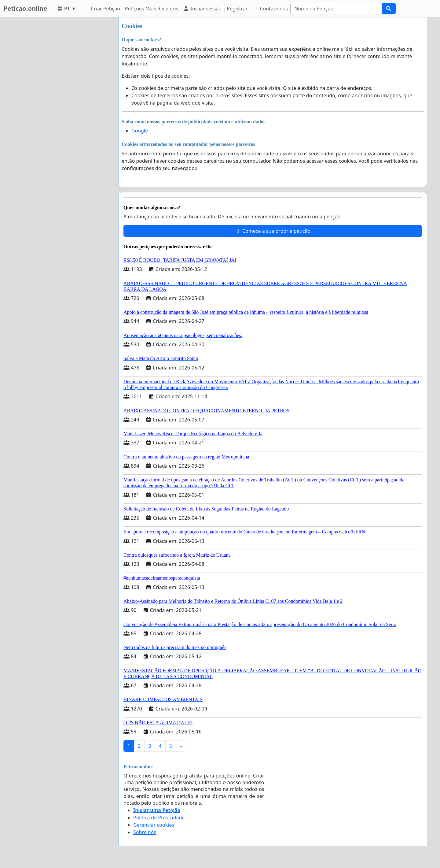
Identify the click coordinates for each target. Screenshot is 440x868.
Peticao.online (25, 8)
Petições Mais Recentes (152, 9)
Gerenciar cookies (154, 825)
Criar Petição (102, 9)
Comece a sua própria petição (273, 231)
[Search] (336, 9)
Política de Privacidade (159, 818)
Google (140, 131)
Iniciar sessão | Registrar (215, 9)
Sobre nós (145, 832)
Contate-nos (270, 9)
